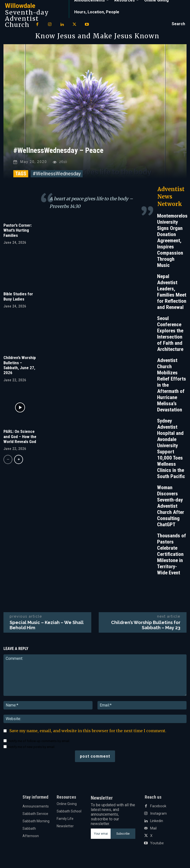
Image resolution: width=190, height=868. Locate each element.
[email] (101, 835)
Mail (153, 830)
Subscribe (123, 835)
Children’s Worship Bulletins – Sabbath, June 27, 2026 (20, 366)
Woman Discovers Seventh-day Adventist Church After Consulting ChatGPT (171, 507)
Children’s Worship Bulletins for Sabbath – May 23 (146, 626)
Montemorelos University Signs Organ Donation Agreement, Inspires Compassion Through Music (172, 242)
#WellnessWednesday (57, 175)
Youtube (157, 845)
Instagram (158, 815)
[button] (178, 24)
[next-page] (19, 461)
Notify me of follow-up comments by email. (39, 742)
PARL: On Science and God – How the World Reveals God (20, 438)
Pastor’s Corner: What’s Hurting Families (18, 232)
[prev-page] (8, 461)
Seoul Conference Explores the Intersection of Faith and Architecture (170, 335)
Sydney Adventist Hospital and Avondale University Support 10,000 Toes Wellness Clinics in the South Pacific (171, 450)
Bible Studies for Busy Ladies (18, 298)
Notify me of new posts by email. (32, 748)
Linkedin (157, 822)
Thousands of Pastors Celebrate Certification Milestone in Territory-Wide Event (172, 555)
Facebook (158, 807)
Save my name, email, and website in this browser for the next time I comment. (88, 732)
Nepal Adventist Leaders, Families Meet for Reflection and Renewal (172, 293)
